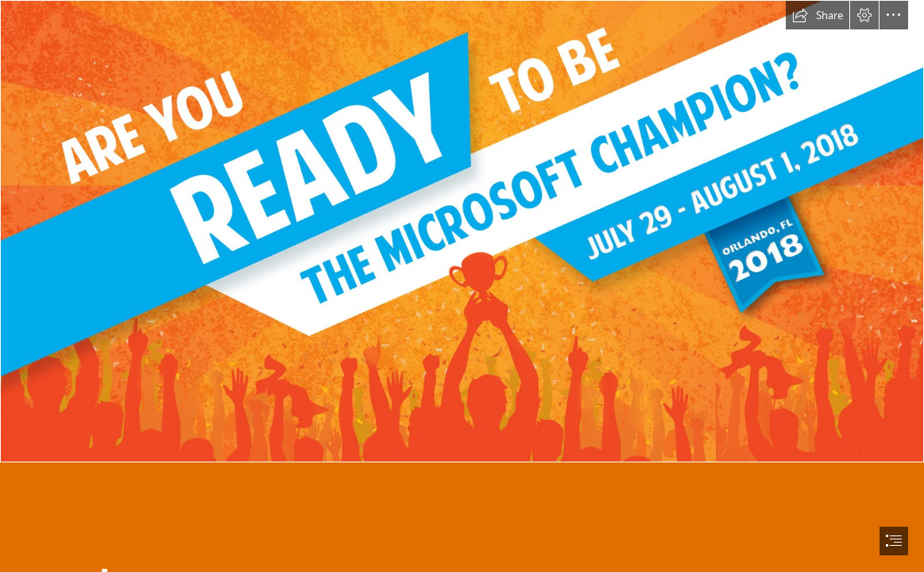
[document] (462, 286)
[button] (818, 15)
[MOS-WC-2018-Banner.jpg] (462, 231)
